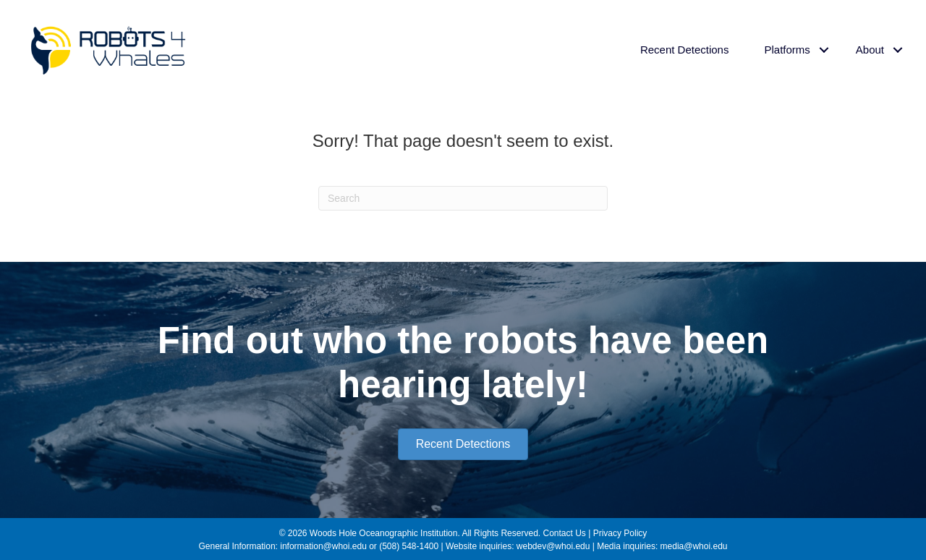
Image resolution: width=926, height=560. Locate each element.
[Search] (463, 198)
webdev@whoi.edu (553, 546)
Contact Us (564, 533)
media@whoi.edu (694, 546)
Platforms (787, 50)
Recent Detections (685, 50)
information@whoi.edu (323, 546)
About (870, 50)
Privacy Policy (620, 533)
